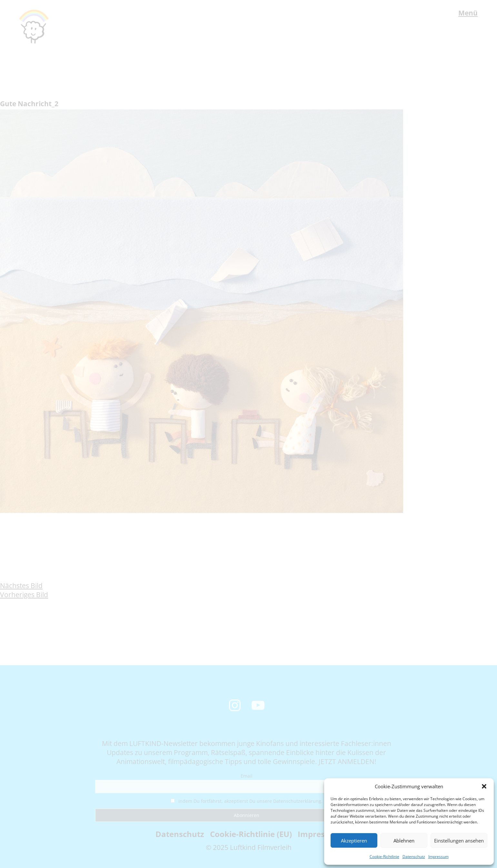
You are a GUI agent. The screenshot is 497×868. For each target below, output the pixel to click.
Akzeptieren (354, 841)
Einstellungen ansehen (459, 841)
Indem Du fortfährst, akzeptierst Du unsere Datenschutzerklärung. (247, 801)
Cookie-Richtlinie (384, 857)
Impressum (438, 857)
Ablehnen (404, 841)
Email (247, 776)
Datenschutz (414, 857)
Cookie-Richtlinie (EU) (251, 834)
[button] (484, 786)
